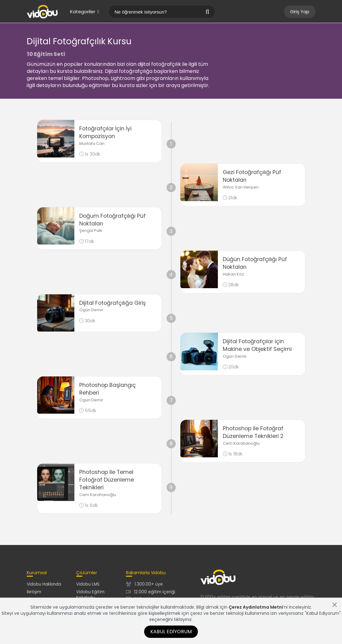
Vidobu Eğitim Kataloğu (90, 595)
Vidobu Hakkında (44, 584)
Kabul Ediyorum (171, 632)
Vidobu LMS (88, 584)
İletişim (34, 592)
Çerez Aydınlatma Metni (256, 607)
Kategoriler (85, 12)
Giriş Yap (300, 12)
